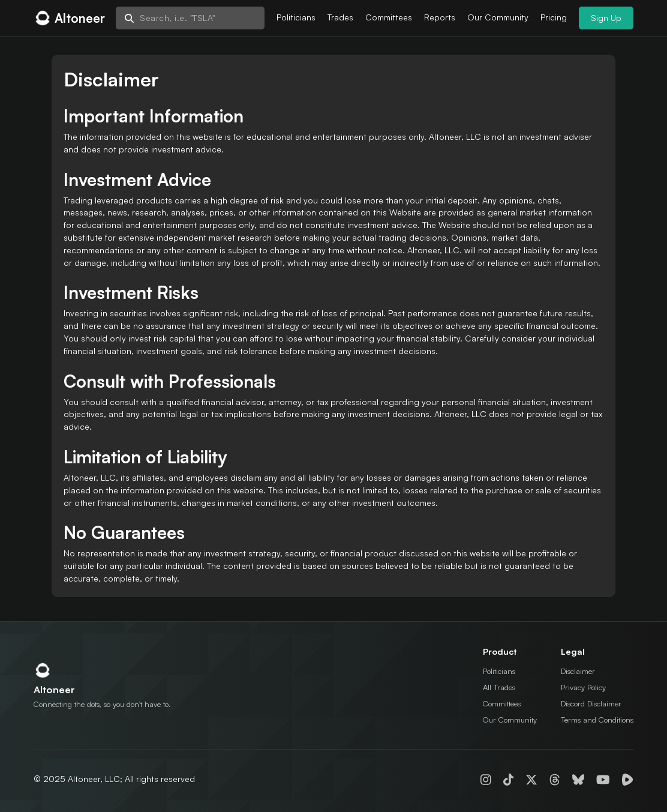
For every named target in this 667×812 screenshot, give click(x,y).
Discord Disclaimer (591, 703)
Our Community (498, 17)
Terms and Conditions (597, 720)
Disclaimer (578, 671)
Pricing (554, 17)
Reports (440, 17)
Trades (340, 17)
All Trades (499, 687)
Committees (389, 17)
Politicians (296, 17)
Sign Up (606, 18)
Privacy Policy (583, 687)
